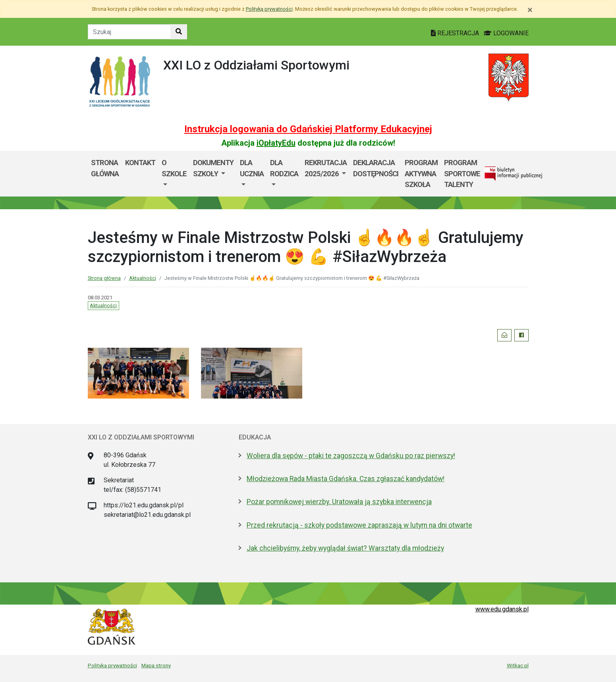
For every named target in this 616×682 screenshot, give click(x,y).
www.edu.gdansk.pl (502, 609)
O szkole (174, 168)
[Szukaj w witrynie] (179, 32)
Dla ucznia (252, 168)
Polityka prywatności (112, 665)
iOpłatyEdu (276, 143)
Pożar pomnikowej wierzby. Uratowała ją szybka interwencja (339, 502)
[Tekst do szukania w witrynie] (129, 32)
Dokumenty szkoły (213, 168)
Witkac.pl (518, 665)
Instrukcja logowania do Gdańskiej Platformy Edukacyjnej (308, 129)
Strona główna (105, 168)
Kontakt (140, 163)
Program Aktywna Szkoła (421, 173)
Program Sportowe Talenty (462, 173)
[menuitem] (174, 174)
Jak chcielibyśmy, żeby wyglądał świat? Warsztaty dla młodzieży (345, 548)
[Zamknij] (530, 10)
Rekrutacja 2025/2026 (326, 168)
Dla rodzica (284, 168)
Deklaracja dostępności (376, 168)
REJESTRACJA (456, 33)
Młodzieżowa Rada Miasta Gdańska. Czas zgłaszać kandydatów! (346, 479)
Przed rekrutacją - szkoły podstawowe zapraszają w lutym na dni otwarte (359, 525)
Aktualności (143, 278)
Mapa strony (156, 665)
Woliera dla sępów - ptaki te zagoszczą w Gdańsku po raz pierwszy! (351, 456)
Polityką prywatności (269, 9)
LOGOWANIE (506, 33)
